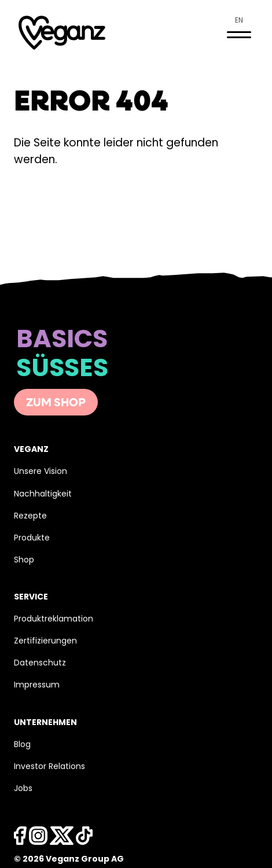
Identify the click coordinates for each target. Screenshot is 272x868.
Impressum (37, 685)
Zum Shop (56, 403)
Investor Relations (49, 767)
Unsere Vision (41, 472)
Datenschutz (40, 663)
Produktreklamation (54, 619)
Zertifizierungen (45, 641)
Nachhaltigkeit (43, 494)
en (239, 21)
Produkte (32, 538)
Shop (24, 560)
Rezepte (30, 516)
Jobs (23, 789)
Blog (22, 745)
